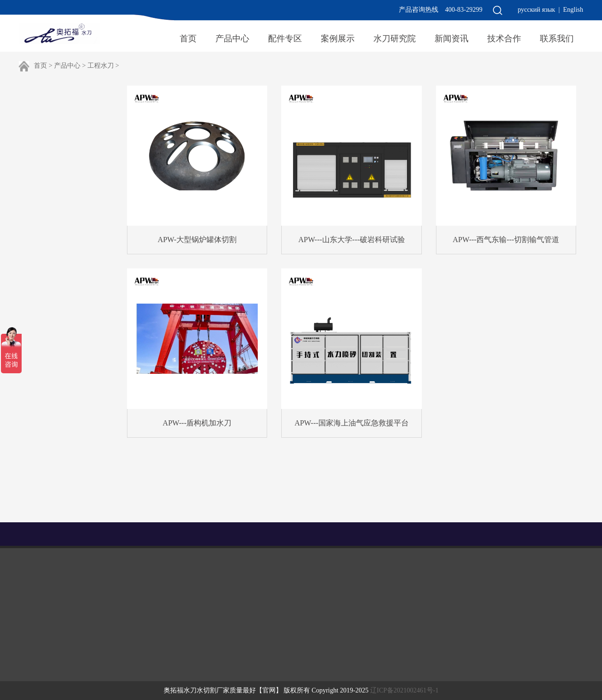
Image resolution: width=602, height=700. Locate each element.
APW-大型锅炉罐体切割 (197, 240)
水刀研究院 (395, 39)
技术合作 (504, 39)
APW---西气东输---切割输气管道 (506, 240)
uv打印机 (528, 534)
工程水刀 (101, 66)
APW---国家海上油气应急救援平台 (352, 423)
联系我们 (557, 39)
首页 (188, 39)
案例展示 (338, 39)
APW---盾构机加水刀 (197, 423)
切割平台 (70, 126)
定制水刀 (70, 233)
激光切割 (70, 206)
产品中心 (232, 39)
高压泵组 (70, 152)
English (573, 10)
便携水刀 (70, 179)
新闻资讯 (451, 39)
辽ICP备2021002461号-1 (404, 690)
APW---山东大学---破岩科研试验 (352, 240)
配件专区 (285, 39)
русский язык (537, 10)
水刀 (560, 534)
